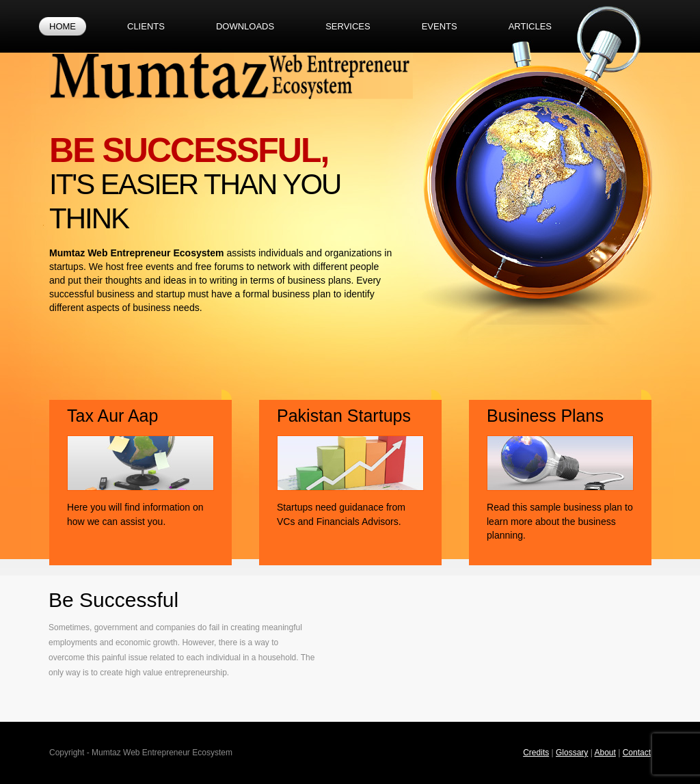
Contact (637, 753)
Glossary (572, 753)
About (605, 753)
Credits (536, 753)
